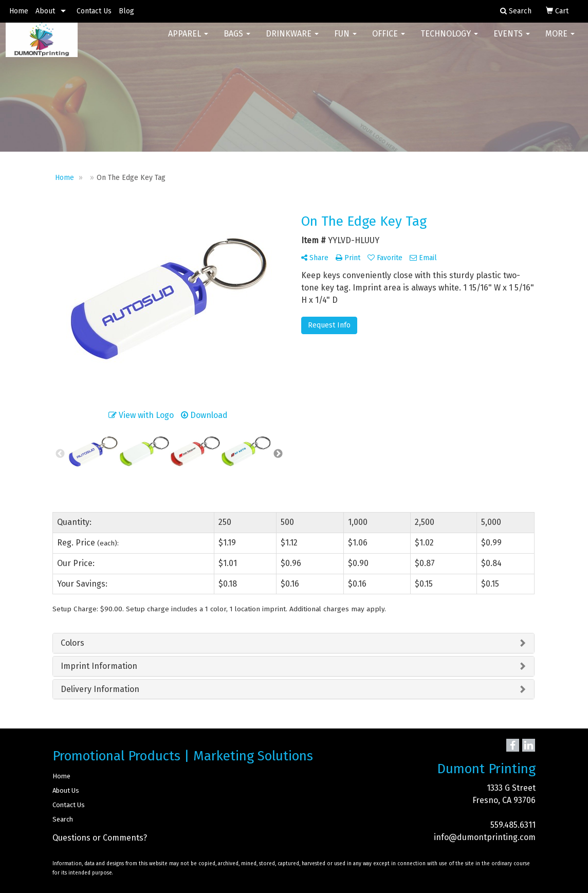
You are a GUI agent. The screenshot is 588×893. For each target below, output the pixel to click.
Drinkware (292, 41)
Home (19, 11)
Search (63, 819)
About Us (66, 790)
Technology (449, 41)
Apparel (188, 41)
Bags (237, 41)
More (560, 41)
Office (389, 41)
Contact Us (94, 11)
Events (512, 41)
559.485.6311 (513, 825)
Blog (126, 11)
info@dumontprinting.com (485, 837)
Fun (345, 41)
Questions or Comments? (100, 838)
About (45, 11)
